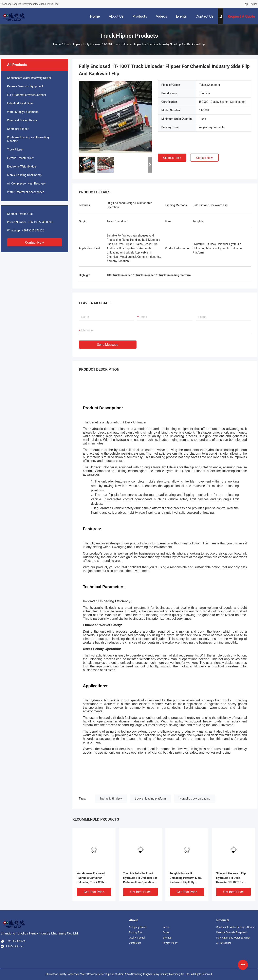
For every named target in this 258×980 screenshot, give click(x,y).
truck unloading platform (150, 799)
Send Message (108, 345)
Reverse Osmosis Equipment (25, 86)
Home (57, 44)
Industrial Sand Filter (20, 103)
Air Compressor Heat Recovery (26, 183)
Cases (166, 932)
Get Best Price (172, 158)
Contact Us (135, 943)
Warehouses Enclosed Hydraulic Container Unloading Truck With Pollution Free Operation (92, 878)
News (166, 927)
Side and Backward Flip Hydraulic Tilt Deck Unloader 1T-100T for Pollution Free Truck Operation (231, 878)
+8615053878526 (33, 230)
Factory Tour (136, 932)
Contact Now (34, 242)
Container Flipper (18, 129)
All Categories (224, 943)
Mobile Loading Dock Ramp (24, 175)
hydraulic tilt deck (111, 799)
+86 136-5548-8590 (40, 222)
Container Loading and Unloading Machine (28, 139)
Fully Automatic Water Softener (27, 95)
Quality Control (137, 938)
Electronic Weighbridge (22, 167)
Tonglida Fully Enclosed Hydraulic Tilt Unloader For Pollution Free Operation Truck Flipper (140, 878)
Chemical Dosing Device (22, 120)
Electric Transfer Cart (20, 158)
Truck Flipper (72, 44)
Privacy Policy (170, 943)
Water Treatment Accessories (26, 192)
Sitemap (167, 938)
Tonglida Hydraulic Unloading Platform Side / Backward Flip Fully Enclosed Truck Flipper (186, 878)
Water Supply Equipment (22, 112)
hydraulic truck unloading (195, 799)
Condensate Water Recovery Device (29, 78)
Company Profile (138, 927)
